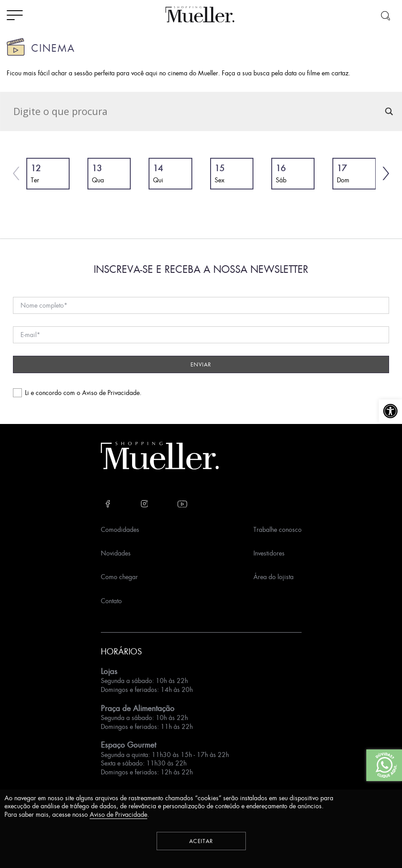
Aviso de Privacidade (111, 393)
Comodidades (120, 529)
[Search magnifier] (389, 111)
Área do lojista (274, 577)
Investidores (269, 553)
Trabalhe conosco (278, 529)
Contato (111, 601)
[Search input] (197, 111)
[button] (390, 411)
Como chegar (119, 577)
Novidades (116, 553)
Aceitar (201, 841)
